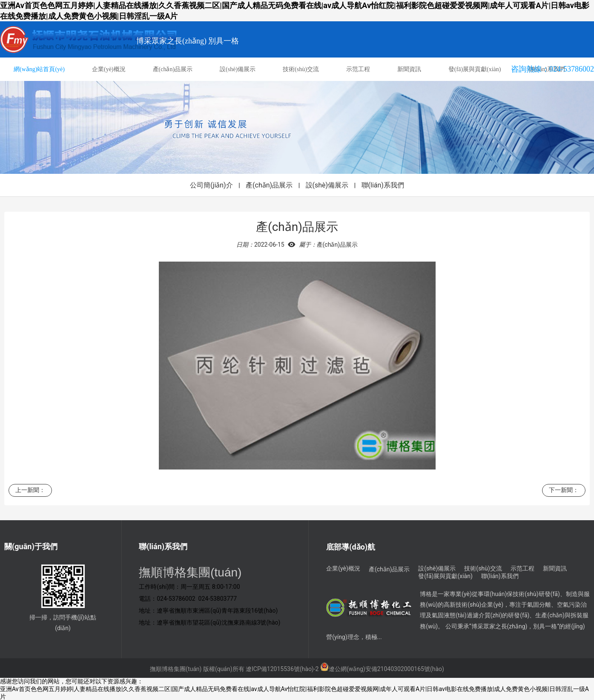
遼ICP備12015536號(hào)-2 (282, 669)
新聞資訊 (409, 69)
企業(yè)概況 (109, 69)
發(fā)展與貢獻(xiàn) (475, 69)
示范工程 (358, 69)
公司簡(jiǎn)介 (211, 185)
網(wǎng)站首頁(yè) (39, 69)
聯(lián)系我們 (383, 185)
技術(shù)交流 (301, 69)
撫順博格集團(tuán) (176, 669)
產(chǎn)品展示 (173, 69)
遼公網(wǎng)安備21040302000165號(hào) (382, 669)
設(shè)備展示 (238, 69)
